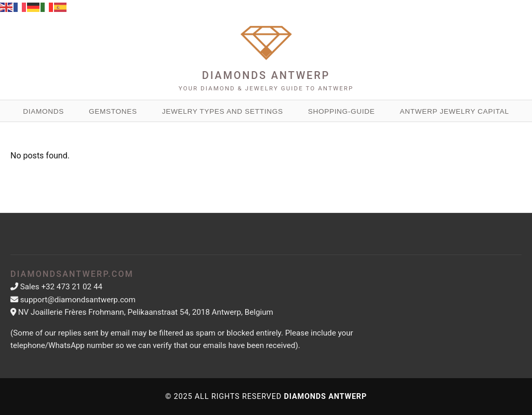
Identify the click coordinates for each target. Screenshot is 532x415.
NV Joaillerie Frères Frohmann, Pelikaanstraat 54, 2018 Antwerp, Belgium (146, 312)
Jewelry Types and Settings (223, 111)
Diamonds (43, 111)
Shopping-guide (342, 111)
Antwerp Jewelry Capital (455, 111)
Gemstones (113, 111)
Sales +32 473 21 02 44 (61, 287)
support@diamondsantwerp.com (78, 300)
